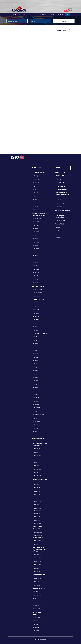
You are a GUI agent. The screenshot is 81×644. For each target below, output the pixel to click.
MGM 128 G (36, 242)
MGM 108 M (36, 276)
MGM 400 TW (38, 555)
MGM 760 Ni (36, 317)
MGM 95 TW (37, 572)
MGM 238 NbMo (38, 532)
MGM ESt (35, 330)
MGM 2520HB (37, 408)
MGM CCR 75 (37, 501)
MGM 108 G (36, 235)
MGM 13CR (36, 425)
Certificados (43, 14)
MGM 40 (36, 459)
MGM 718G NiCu (37, 218)
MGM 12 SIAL (36, 631)
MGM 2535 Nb (37, 602)
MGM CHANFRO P (38, 289)
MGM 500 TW (38, 561)
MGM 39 (35, 384)
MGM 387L (36, 347)
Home (14, 14)
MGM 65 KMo (38, 469)
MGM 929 (36, 624)
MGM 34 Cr (37, 491)
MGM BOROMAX (38, 524)
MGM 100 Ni (36, 306)
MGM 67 (35, 599)
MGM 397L (36, 381)
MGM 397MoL (37, 391)
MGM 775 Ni (36, 320)
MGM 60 (36, 466)
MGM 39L (36, 377)
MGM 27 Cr (37, 495)
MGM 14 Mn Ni (38, 476)
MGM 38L (36, 344)
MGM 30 (36, 452)
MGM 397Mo (36, 398)
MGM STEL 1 (37, 585)
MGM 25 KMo (38, 449)
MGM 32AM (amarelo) (38, 415)
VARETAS (58, 168)
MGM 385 (36, 592)
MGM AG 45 (59, 237)
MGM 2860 (37, 484)
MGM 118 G (36, 239)
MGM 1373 (36, 193)
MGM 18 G (36, 206)
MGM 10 (35, 210)
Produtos (33, 14)
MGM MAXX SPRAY (39, 498)
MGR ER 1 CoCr (61, 207)
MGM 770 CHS (37, 296)
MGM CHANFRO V (38, 293)
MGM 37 (35, 337)
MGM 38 (35, 350)
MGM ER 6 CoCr (61, 200)
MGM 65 (36, 472)
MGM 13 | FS (36, 176)
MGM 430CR (36, 432)
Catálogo (52, 14)
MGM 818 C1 (36, 252)
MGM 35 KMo (38, 456)
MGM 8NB (36, 354)
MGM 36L (36, 357)
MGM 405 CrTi (38, 520)
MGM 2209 (36, 435)
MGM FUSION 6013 (38, 179)
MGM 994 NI (36, 303)
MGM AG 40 (59, 234)
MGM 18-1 (36, 203)
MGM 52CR (36, 259)
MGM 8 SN (36, 621)
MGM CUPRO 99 (37, 617)
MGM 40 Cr (37, 505)
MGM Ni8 (36, 327)
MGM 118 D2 (36, 273)
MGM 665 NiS (37, 323)
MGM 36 (35, 364)
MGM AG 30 (59, 231)
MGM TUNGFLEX (61, 221)
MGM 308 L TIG (61, 179)
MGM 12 (35, 189)
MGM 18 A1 (36, 225)
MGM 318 (35, 367)
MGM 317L (36, 374)
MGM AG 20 (59, 227)
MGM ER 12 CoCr (61, 203)
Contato (61, 14)
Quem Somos (23, 14)
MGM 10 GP (36, 186)
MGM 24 (35, 196)
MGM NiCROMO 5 (38, 609)
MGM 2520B (36, 404)
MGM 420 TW (38, 558)
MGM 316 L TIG (61, 183)
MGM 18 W (36, 222)
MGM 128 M (36, 283)
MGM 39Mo (36, 394)
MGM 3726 (36, 340)
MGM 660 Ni (36, 313)
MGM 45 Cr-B (38, 513)
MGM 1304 (36, 428)
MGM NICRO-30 (37, 595)
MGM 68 (36, 568)
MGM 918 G (36, 232)
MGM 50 (36, 462)
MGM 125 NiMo (37, 421)
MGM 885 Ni (36, 310)
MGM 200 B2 (36, 628)
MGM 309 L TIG (61, 186)
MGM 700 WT (38, 544)
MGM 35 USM (38, 517)
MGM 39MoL (36, 388)
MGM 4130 (36, 245)
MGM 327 (35, 418)
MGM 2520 (36, 401)
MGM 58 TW (37, 565)
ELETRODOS (36, 168)
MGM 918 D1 (36, 262)
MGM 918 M (36, 266)
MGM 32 (35, 411)
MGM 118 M (36, 279)
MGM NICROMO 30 (38, 605)
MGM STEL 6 (37, 578)
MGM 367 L (36, 361)
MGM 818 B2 (36, 249)
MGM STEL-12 (38, 582)
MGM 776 (36, 200)
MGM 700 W (37, 541)
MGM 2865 (37, 488)
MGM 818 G (36, 229)
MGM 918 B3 (36, 269)
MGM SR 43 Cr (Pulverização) (38, 509)
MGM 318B (36, 371)
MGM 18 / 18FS (37, 183)
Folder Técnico (61, 31)
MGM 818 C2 (36, 256)
